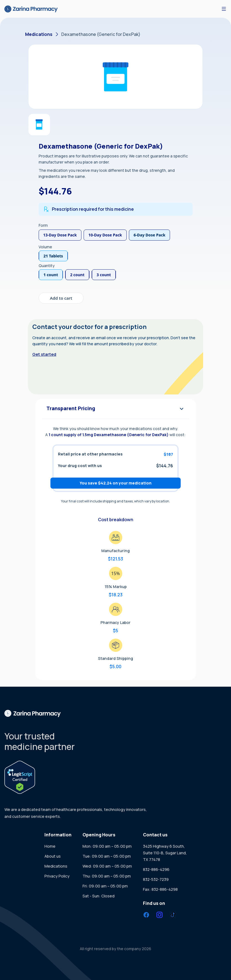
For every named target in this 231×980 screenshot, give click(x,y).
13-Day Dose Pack (60, 235)
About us (53, 856)
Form (43, 225)
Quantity (47, 266)
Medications (39, 34)
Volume (45, 247)
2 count (77, 275)
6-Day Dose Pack (149, 235)
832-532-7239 (156, 879)
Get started (44, 354)
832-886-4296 (156, 869)
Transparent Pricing (116, 409)
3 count (104, 275)
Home (50, 846)
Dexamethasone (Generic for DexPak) (101, 34)
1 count (51, 275)
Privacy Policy (57, 876)
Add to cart (61, 298)
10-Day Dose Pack (105, 235)
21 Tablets (53, 256)
